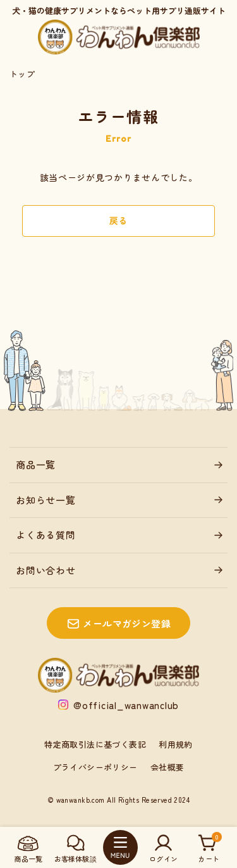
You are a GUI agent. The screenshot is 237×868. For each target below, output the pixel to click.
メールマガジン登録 (127, 623)
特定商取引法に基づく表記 (95, 744)
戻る (118, 220)
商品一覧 (36, 464)
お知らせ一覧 (46, 500)
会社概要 (167, 767)
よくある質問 (46, 535)
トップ (22, 74)
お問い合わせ (46, 570)
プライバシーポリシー (95, 767)
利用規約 (176, 744)
